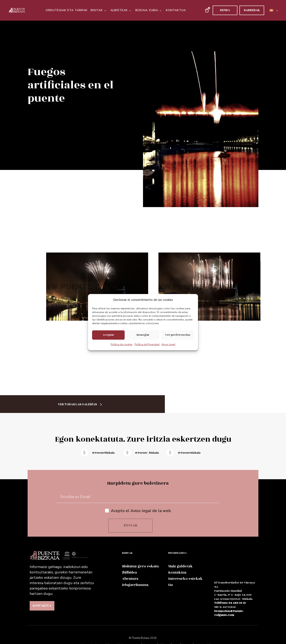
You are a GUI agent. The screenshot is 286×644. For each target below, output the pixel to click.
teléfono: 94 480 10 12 (230, 603)
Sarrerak (252, 10)
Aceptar (108, 335)
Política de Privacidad (147, 344)
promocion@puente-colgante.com (229, 613)
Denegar (143, 335)
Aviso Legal (168, 344)
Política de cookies (122, 344)
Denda (225, 10)
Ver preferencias (178, 335)
